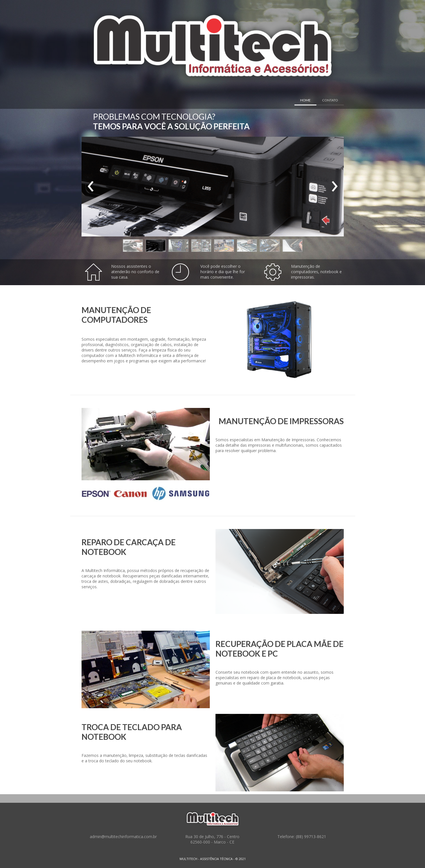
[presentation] (91, 187)
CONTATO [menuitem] (330, 100)
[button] (133, 246)
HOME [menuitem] (305, 100)
